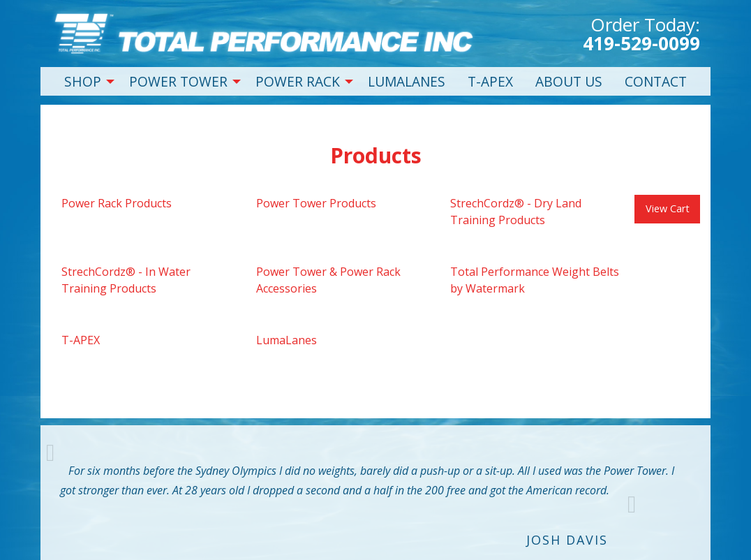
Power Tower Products (316, 203)
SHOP (83, 81)
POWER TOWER (178, 81)
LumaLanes (287, 340)
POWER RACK (298, 81)
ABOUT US (569, 81)
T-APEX (490, 81)
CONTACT (656, 81)
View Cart (668, 208)
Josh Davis (567, 540)
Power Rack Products (117, 203)
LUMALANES (407, 81)
